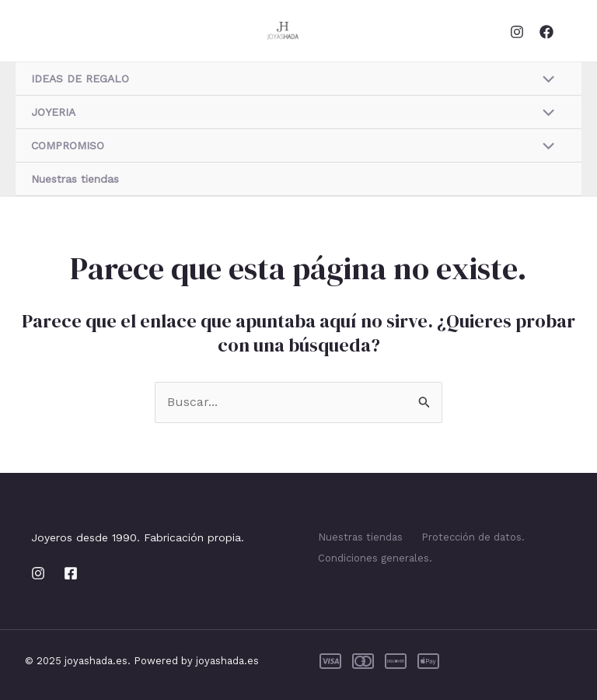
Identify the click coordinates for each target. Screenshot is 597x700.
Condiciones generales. (375, 558)
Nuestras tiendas (75, 179)
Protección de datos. (473, 537)
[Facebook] (546, 32)
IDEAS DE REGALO (80, 79)
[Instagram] (517, 32)
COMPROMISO (68, 145)
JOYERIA (53, 112)
